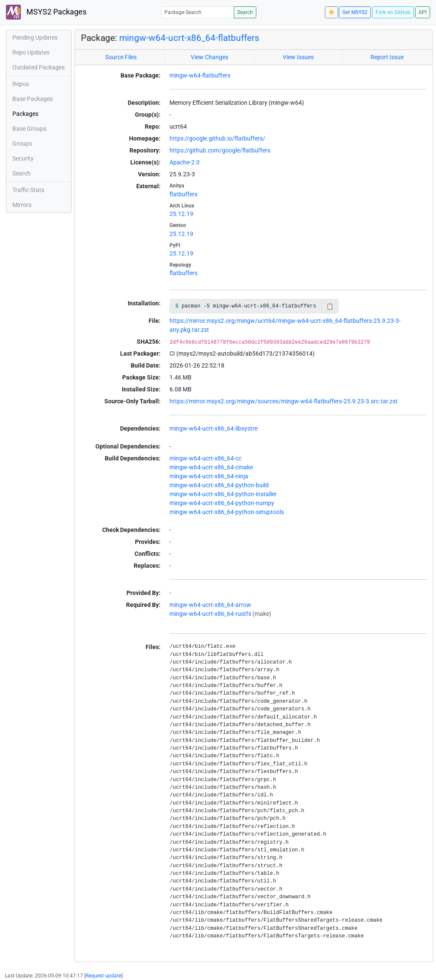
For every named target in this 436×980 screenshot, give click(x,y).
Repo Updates (31, 52)
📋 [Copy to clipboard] (330, 306)
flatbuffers (184, 194)
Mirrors (22, 205)
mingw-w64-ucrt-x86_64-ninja (209, 476)
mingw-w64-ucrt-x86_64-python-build (219, 485)
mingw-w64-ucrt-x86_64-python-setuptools (227, 512)
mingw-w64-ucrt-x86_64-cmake (211, 467)
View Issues (298, 57)
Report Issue (387, 57)
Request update (103, 976)
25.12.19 (181, 214)
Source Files (121, 57)
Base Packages (33, 99)
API (423, 12)
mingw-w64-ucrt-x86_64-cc (205, 458)
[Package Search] (198, 12)
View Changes (209, 57)
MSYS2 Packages (46, 12)
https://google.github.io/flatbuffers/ (217, 138)
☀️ (331, 12)
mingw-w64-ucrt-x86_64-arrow (210, 605)
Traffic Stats (28, 190)
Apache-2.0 (185, 162)
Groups (22, 144)
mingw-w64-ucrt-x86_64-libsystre (214, 428)
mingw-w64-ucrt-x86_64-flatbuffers (189, 38)
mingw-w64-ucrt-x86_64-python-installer (223, 494)
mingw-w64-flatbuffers (200, 75)
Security (23, 158)
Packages (25, 114)
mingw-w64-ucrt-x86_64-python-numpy (222, 503)
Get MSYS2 (355, 12)
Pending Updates (35, 37)
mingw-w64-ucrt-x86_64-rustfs (210, 614)
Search (245, 12)
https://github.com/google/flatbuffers (220, 150)
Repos (21, 84)
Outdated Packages (39, 67)
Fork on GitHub (393, 12)
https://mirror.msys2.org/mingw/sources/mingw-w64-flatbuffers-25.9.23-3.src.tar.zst (284, 401)
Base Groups (29, 129)
